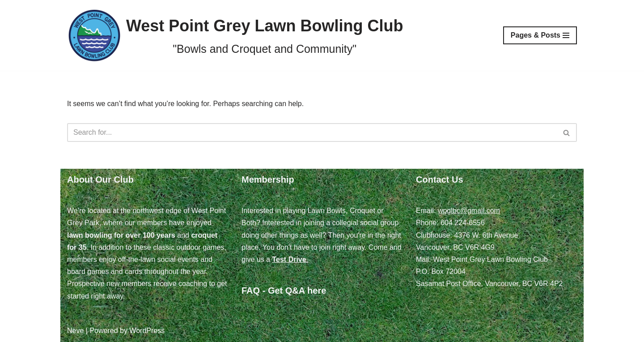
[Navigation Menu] (540, 35)
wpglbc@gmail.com (469, 211)
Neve (75, 331)
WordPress (147, 331)
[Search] (312, 133)
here (317, 291)
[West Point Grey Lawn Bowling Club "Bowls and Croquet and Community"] (235, 35)
